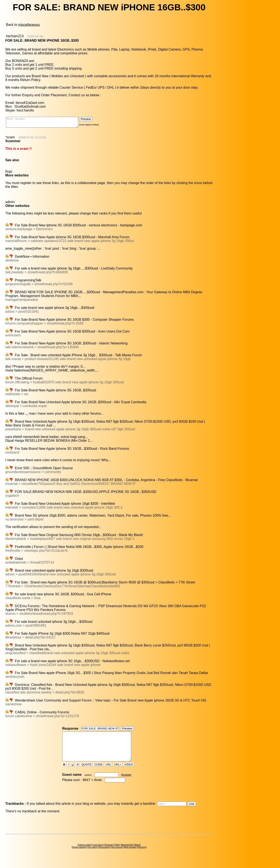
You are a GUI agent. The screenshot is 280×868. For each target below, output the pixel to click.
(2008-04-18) (35, 36)
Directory (142, 855)
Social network (79, 855)
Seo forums (117, 855)
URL (108, 772)
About (137, 852)
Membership (127, 852)
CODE (98, 772)
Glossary (109, 852)
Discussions (104, 855)
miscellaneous (29, 25)
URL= (118, 772)
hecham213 (15, 36)
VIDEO (129, 772)
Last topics (98, 852)
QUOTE (87, 772)
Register (126, 782)
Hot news (92, 855)
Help (117, 852)
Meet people (130, 855)
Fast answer (46, 123)
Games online (85, 852)
